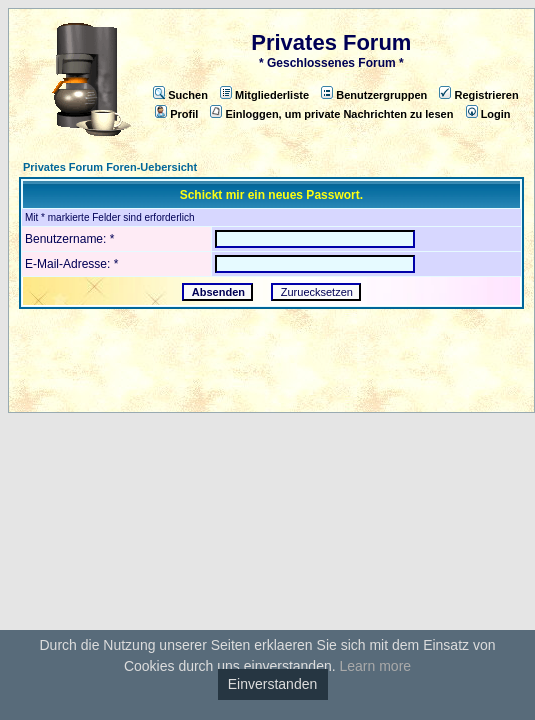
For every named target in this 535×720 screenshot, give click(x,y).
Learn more (375, 666)
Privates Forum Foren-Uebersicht (110, 167)
